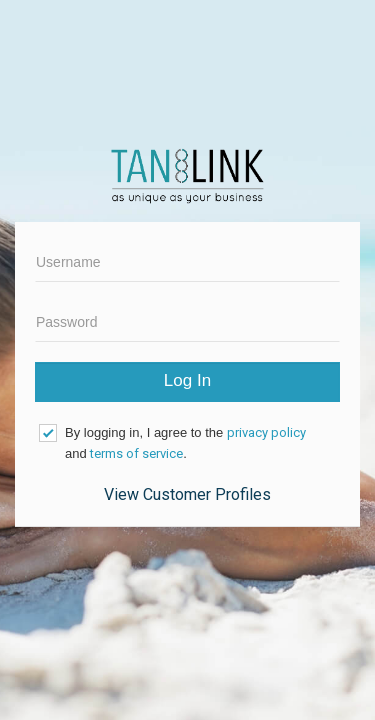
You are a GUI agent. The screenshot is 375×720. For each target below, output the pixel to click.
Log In (187, 380)
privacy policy (266, 432)
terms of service (136, 453)
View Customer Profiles (187, 494)
